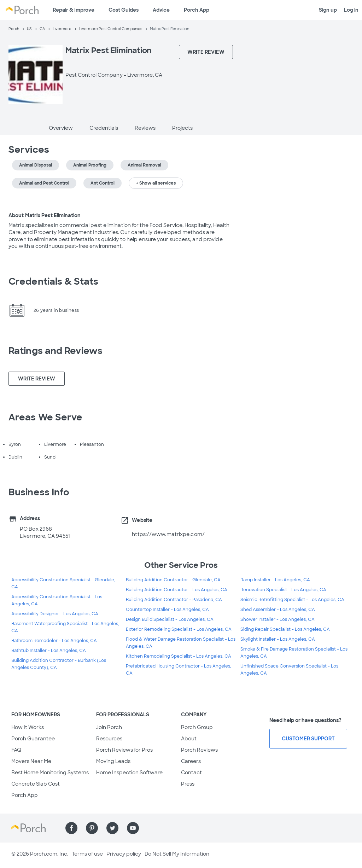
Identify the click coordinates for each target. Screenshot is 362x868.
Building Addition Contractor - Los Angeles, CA (177, 590)
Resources (109, 739)
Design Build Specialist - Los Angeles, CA (170, 619)
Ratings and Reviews (56, 351)
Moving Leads (113, 761)
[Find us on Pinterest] (92, 828)
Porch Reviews (199, 750)
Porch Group (197, 727)
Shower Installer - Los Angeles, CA (278, 619)
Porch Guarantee (33, 739)
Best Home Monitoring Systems (50, 773)
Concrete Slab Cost (36, 784)
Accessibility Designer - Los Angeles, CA (55, 614)
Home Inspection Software (129, 773)
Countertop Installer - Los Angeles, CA (167, 610)
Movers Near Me (31, 761)
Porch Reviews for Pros (124, 750)
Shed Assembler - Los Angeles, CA (278, 610)
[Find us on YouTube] (133, 828)
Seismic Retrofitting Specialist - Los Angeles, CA (292, 600)
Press (188, 784)
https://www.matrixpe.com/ (168, 534)
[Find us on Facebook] (71, 828)
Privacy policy (124, 854)
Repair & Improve (74, 10)
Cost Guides (124, 10)
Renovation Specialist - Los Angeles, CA (283, 590)
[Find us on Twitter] (112, 828)
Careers (191, 761)
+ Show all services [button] (156, 183)
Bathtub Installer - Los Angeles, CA (49, 651)
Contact (191, 773)
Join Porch (109, 727)
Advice (161, 10)
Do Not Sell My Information (177, 854)
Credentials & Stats (53, 281)
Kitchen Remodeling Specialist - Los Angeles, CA (179, 656)
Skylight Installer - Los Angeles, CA (278, 639)
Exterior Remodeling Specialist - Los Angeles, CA (179, 629)
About (189, 739)
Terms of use (87, 854)
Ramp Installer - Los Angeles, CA (275, 580)
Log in (351, 10)
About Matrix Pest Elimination (45, 215)
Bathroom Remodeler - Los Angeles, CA (54, 641)
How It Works (28, 727)
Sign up (328, 10)
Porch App (197, 10)
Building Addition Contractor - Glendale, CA (173, 580)
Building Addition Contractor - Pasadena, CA (174, 600)
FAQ (16, 750)
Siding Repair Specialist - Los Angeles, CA (285, 629)
